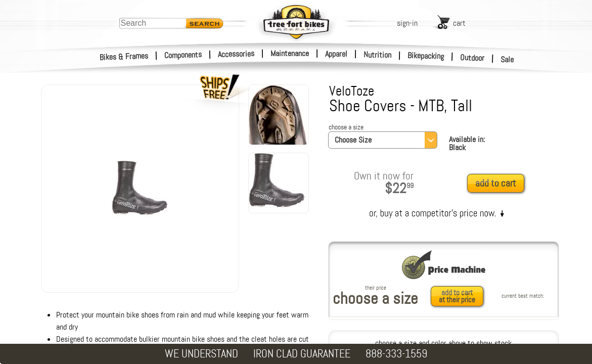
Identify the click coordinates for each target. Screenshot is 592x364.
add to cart (496, 183)
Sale (507, 60)
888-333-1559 (396, 354)
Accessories (236, 54)
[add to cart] (498, 184)
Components (183, 55)
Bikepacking (426, 56)
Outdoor (472, 58)
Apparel (336, 54)
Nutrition (377, 55)
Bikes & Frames (124, 57)
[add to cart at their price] (460, 296)
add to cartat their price (457, 296)
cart (459, 23)
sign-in (407, 23)
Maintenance (290, 53)
